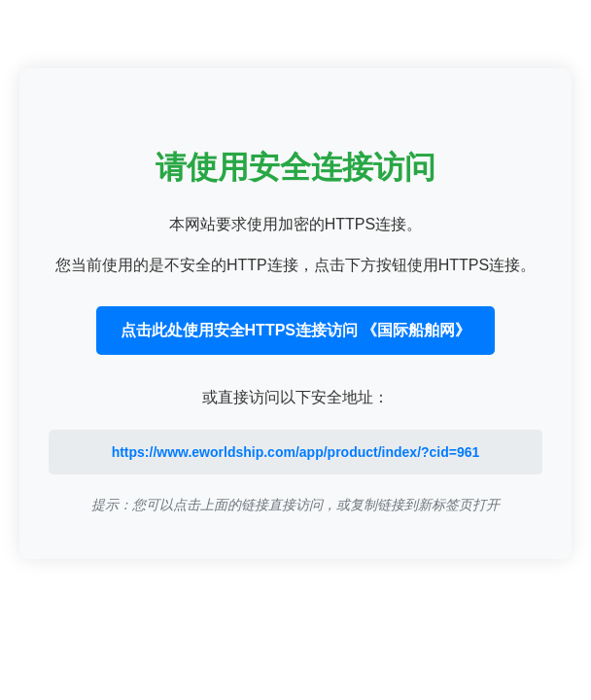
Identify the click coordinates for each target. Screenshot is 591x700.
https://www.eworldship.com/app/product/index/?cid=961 (296, 452)
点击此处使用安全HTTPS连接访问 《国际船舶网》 (296, 330)
